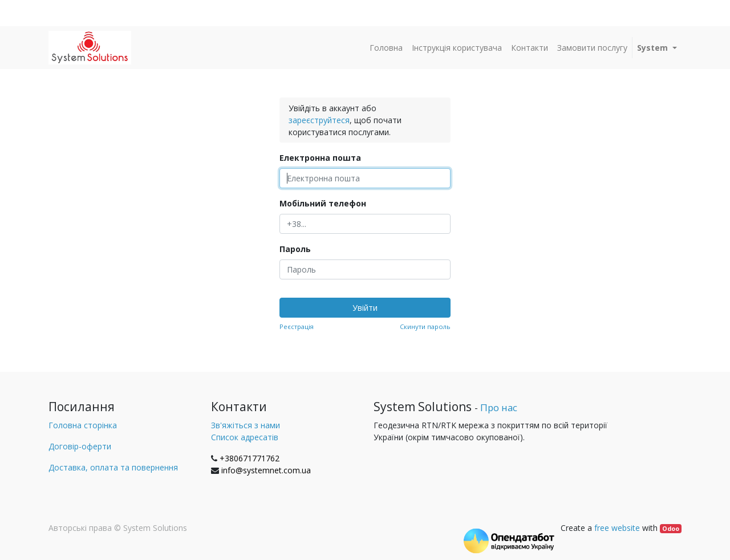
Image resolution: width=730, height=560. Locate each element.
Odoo (671, 529)
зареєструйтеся (319, 120)
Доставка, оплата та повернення (113, 467)
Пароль (295, 249)
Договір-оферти (80, 446)
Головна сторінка (83, 425)
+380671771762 (250, 458)
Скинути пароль (425, 326)
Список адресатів (245, 437)
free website (617, 528)
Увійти (365, 308)
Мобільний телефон (323, 203)
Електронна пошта (320, 158)
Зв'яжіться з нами (246, 425)
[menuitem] (386, 48)
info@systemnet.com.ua (266, 470)
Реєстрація (297, 326)
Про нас (499, 407)
